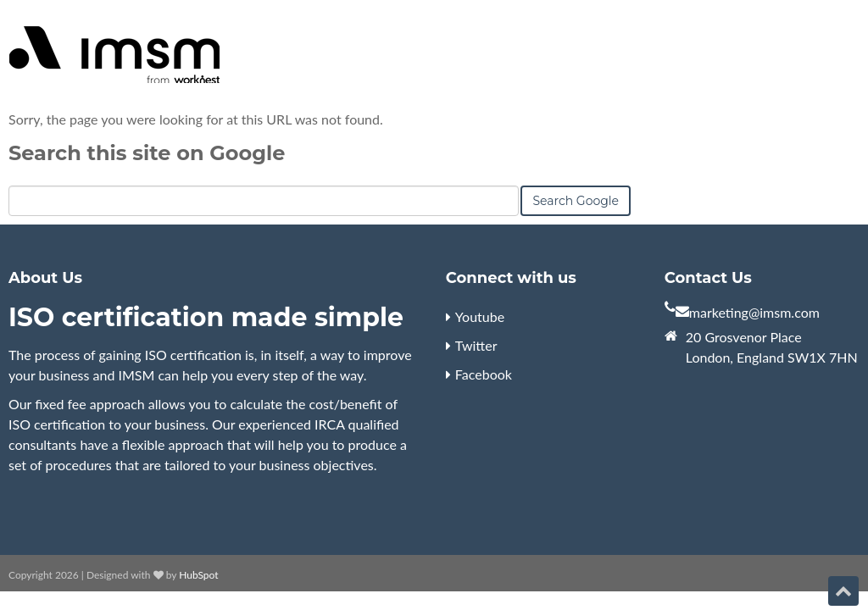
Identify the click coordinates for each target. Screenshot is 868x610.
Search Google (576, 201)
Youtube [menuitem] (480, 316)
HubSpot (198, 575)
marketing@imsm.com (754, 312)
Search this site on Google (147, 153)
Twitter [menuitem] (476, 345)
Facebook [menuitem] (484, 374)
